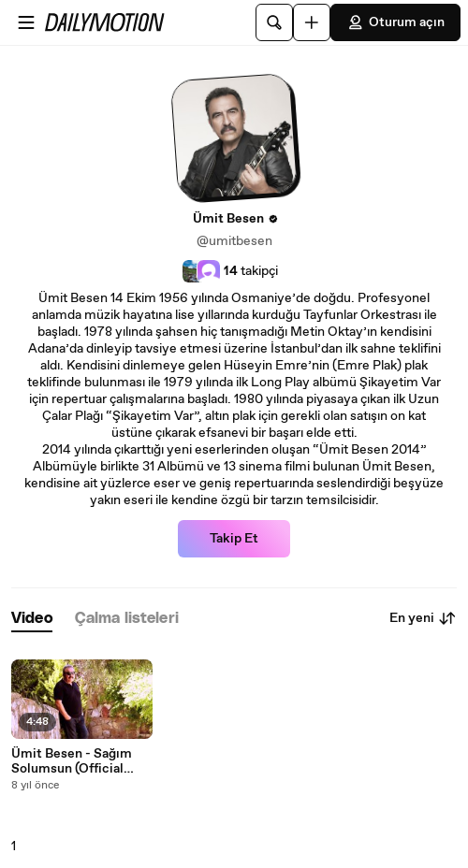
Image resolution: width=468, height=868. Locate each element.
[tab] (32, 619)
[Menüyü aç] (26, 22)
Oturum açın (395, 22)
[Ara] (274, 22)
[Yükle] (312, 22)
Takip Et (234, 539)
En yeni (423, 618)
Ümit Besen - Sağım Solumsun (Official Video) (72, 761)
